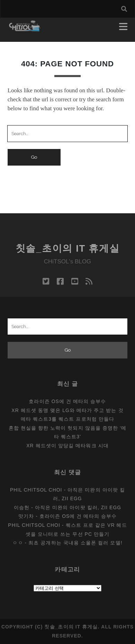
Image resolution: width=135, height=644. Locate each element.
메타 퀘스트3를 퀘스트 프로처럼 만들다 (67, 419)
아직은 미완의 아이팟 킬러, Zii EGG (78, 507)
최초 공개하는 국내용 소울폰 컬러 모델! (75, 543)
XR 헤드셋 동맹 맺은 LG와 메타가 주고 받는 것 (67, 410)
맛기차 (26, 516)
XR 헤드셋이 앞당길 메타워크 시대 (67, 446)
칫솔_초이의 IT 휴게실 (68, 248)
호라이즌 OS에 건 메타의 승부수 (67, 401)
